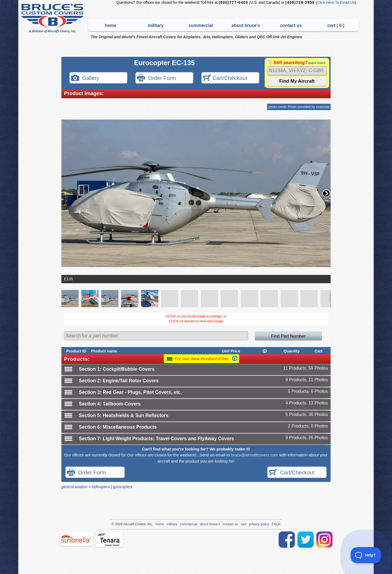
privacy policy (259, 524)
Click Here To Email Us (336, 3)
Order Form (156, 78)
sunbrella (76, 539)
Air (125, 524)
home (111, 25)
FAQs (276, 524)
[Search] (297, 71)
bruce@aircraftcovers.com (255, 455)
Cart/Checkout (225, 78)
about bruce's (246, 25)
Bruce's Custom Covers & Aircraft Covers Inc (53, 18)
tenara (109, 539)
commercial (201, 25)
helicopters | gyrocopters (112, 487)
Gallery (85, 78)
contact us (291, 25)
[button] (326, 193)
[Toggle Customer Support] (366, 555)
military (156, 25)
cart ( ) (336, 25)
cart (244, 524)
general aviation (74, 487)
